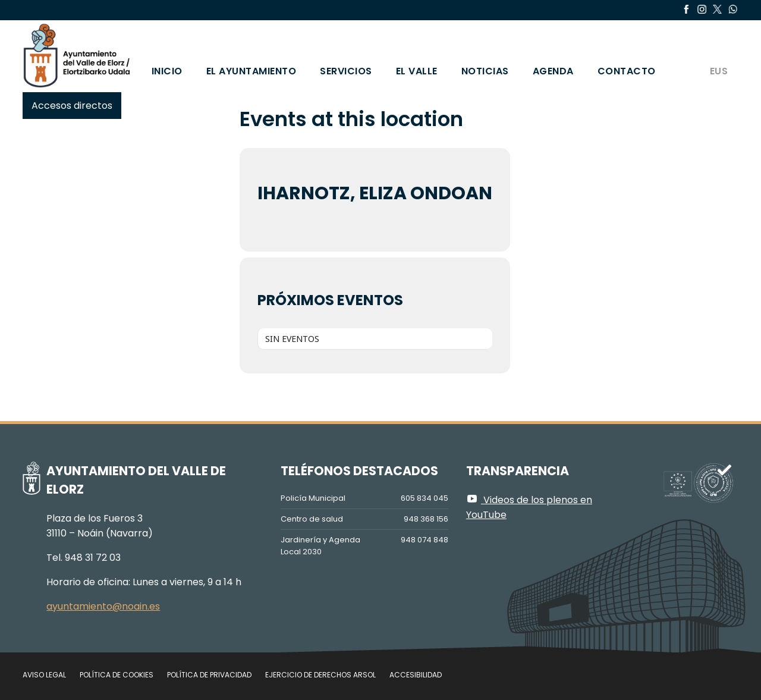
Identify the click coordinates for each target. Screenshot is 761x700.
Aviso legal (44, 675)
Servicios (346, 71)
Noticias (485, 71)
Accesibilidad (416, 675)
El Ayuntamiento (251, 71)
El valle (417, 71)
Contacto (627, 71)
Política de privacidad (209, 675)
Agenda (553, 71)
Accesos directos (72, 106)
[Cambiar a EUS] (718, 55)
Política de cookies (117, 675)
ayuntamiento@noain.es (103, 606)
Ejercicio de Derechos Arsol (320, 675)
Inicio (167, 71)
